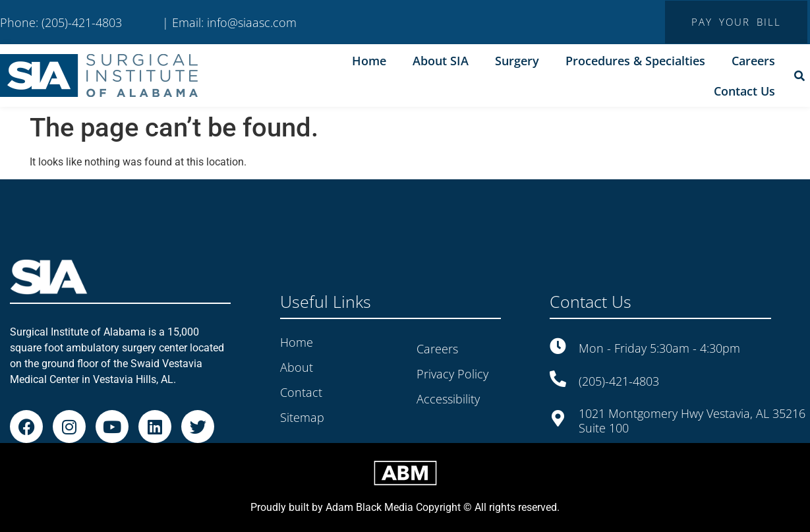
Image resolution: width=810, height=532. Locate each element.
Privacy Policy (452, 374)
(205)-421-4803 (619, 381)
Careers (753, 61)
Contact (301, 392)
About (297, 367)
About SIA (441, 61)
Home (369, 61)
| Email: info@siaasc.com (229, 22)
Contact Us (744, 91)
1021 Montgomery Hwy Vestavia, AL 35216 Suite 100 (692, 421)
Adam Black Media (369, 507)
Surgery (517, 61)
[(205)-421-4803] (558, 379)
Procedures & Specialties (635, 61)
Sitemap (302, 417)
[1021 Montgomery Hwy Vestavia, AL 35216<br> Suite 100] (558, 418)
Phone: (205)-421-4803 (61, 22)
